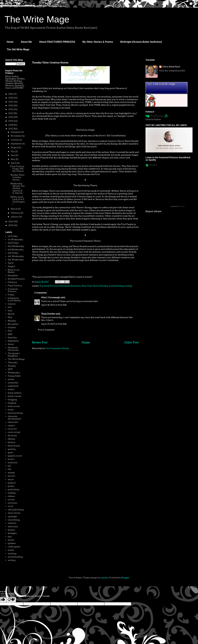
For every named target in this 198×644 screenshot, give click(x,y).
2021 (11, 113)
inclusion (13, 463)
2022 (11, 109)
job (9, 466)
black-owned (14, 396)
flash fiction (14, 446)
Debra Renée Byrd (171, 67)
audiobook (13, 386)
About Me (26, 42)
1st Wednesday (15, 240)
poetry (11, 486)
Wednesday (14, 373)
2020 (11, 117)
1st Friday (13, 236)
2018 (11, 125)
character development (14, 418)
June (13, 155)
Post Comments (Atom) (57, 348)
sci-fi (10, 506)
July (13, 151)
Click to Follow (153, 119)
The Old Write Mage (18, 49)
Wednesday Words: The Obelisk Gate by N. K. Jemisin (17, 188)
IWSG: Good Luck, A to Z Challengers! (18, 201)
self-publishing (16, 510)
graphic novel (15, 456)
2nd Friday (13, 243)
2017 (11, 129)
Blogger (125, 578)
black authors (15, 393)
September (17, 144)
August (15, 147)
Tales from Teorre (90, 286)
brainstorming (15, 413)
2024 (11, 102)
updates (12, 543)
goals (11, 452)
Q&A (10, 334)
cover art (12, 429)
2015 (11, 225)
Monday (12, 321)
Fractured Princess (49, 286)
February (16, 213)
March (14, 209)
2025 (11, 98)
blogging (12, 400)
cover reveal (14, 432)
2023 (11, 106)
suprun (105, 578)
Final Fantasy (15, 286)
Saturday (12, 338)
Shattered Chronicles (70, 286)
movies (11, 476)
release (11, 496)
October (15, 140)
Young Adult (14, 376)
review (11, 500)
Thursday (13, 363)
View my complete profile (172, 71)
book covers (14, 406)
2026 (11, 94)
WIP (10, 369)
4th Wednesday (16, 256)
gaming (12, 449)
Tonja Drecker (48, 314)
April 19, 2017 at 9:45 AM (54, 324)
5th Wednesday (16, 260)
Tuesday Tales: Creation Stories (17, 177)
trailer (11, 540)
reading (12, 493)
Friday (11, 295)
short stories (14, 513)
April (14, 163)
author (11, 389)
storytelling (14, 520)
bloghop (12, 403)
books (11, 410)
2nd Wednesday (16, 246)
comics (11, 425)
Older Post (131, 342)
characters (13, 422)
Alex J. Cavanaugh (50, 297)
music (11, 479)
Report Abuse (153, 211)
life (9, 469)
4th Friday (13, 253)
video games (14, 547)
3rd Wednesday (16, 250)
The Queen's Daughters (14, 355)
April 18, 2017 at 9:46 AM (54, 305)
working (12, 554)
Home (10, 42)
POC (10, 331)
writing (128, 286)
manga (11, 473)
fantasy (12, 442)
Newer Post (40, 342)
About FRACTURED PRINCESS (57, 42)
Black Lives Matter (14, 271)
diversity (12, 436)
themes (11, 530)
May (13, 159)
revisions (13, 503)
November (16, 136)
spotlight (12, 516)
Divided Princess (16, 279)
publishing (13, 490)
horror (11, 459)
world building (116, 286)
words (11, 550)
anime (11, 379)
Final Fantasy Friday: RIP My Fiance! (17, 169)
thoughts (12, 533)
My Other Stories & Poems (98, 42)
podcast (12, 483)
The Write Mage (37, 19)
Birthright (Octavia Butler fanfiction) (141, 42)
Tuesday (104, 286)
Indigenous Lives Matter (14, 299)
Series (11, 344)
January (15, 217)
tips (10, 537)
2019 (11, 121)
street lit (12, 523)
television (13, 527)
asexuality (13, 383)
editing (11, 439)
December (16, 132)
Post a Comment (46, 330)
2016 (11, 222)
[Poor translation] (11, 600)
